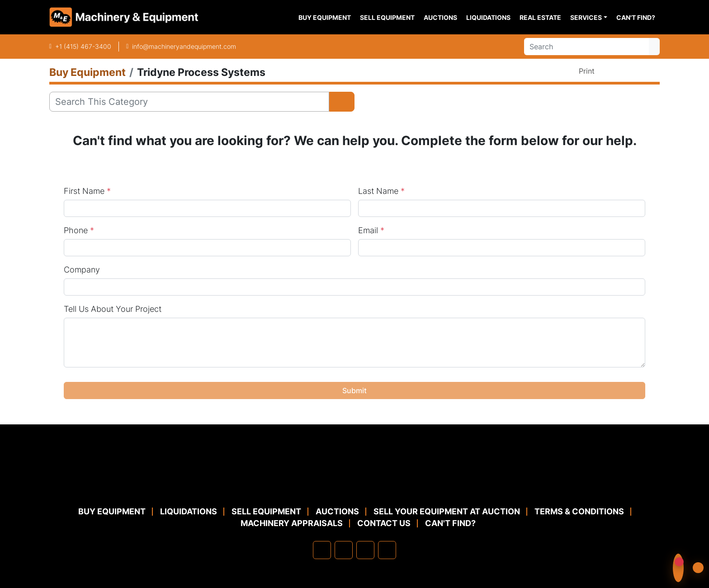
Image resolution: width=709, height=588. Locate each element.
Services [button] (586, 17)
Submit (354, 390)
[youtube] (387, 550)
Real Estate (540, 17)
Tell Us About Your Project (113, 309)
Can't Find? (636, 17)
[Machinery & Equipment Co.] (354, 484)
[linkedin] (344, 550)
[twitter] (365, 550)
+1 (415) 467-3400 (83, 46)
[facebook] (322, 550)
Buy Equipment (325, 17)
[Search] (586, 47)
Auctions (440, 17)
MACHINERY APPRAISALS (292, 523)
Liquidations (488, 17)
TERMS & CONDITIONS (579, 511)
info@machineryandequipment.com (184, 46)
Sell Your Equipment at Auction (447, 511)
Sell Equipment (387, 17)
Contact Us (384, 523)
